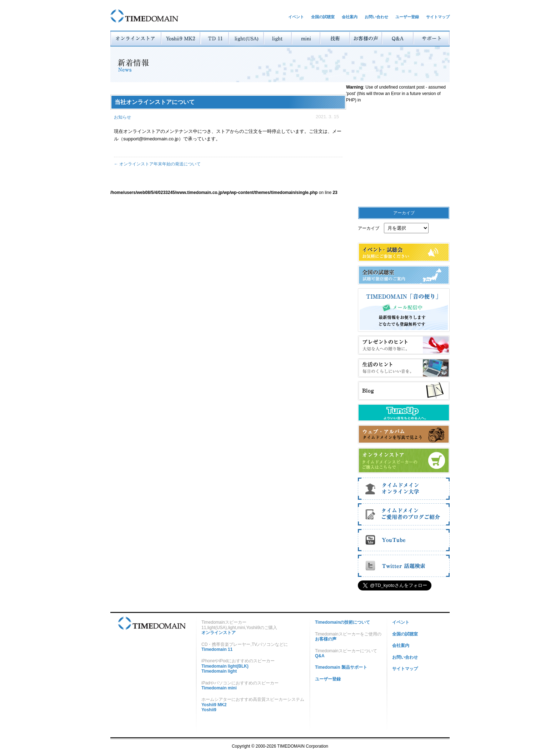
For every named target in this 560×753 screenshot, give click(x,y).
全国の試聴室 (323, 17)
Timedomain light (219, 671)
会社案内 (350, 17)
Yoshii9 (209, 710)
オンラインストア (219, 633)
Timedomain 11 (217, 649)
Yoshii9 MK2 (214, 705)
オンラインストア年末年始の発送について (157, 164)
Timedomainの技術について (342, 622)
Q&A (320, 656)
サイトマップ (438, 17)
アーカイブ (369, 228)
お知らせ (122, 117)
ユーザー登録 (407, 17)
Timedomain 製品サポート (341, 667)
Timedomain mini (219, 688)
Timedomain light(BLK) (225, 666)
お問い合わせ (376, 17)
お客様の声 (326, 639)
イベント (296, 17)
